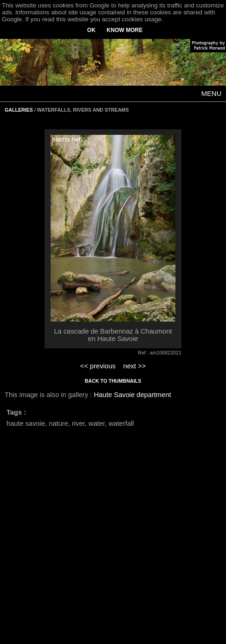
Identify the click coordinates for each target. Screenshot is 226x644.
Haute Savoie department (132, 395)
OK (91, 30)
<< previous (98, 366)
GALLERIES (19, 110)
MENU (211, 94)
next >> (134, 366)
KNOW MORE (125, 30)
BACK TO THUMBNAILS (113, 381)
